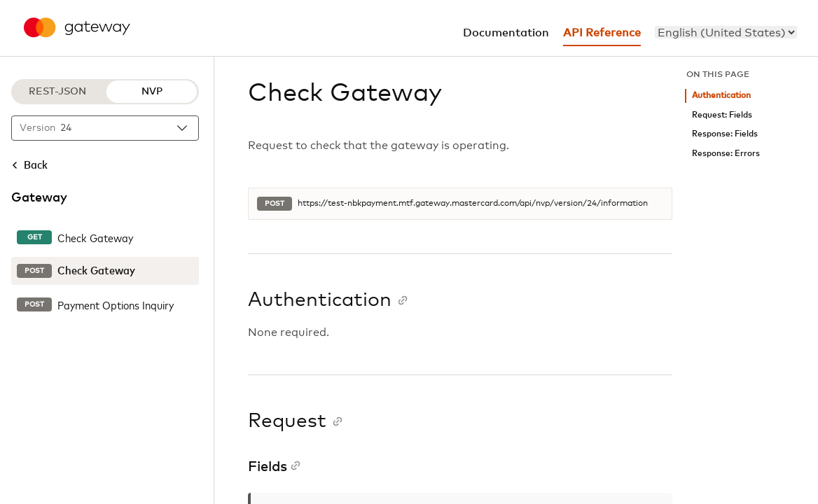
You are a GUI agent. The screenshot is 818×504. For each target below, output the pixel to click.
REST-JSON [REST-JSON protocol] (57, 92)
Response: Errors (726, 154)
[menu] (726, 32)
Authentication (721, 96)
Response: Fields (725, 134)
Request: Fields (722, 115)
